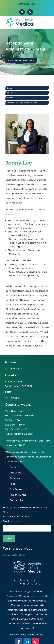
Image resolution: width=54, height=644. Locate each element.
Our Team (16, 489)
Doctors (10, 88)
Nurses (10, 98)
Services (15, 478)
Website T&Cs (36, 634)
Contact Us (16, 500)
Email (11, 521)
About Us (15, 472)
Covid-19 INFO (27, 4)
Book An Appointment (21, 61)
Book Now (16, 467)
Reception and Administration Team (22, 102)
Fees (12, 483)
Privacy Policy (18, 634)
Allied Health (12, 93)
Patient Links (18, 495)
